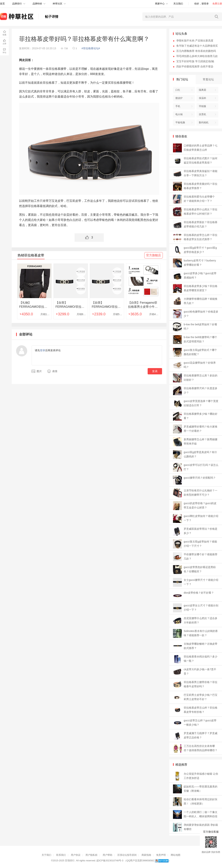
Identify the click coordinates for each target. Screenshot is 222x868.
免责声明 (161, 855)
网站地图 (176, 855)
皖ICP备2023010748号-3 (110, 861)
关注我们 (178, 4)
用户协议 (76, 855)
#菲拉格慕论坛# (91, 48)
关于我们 (46, 855)
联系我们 (61, 855)
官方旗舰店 (154, 255)
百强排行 (70, 861)
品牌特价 (37, 4)
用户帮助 (107, 855)
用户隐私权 (91, 855)
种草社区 (58, 4)
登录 (43, 350)
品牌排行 (17, 4)
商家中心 (160, 4)
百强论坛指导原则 (127, 855)
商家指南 (146, 855)
